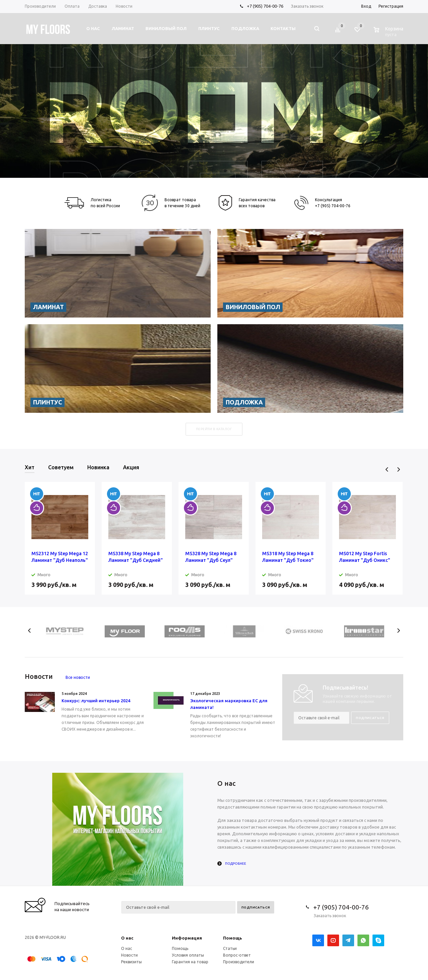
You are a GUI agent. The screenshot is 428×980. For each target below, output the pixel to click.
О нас (127, 938)
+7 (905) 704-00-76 (265, 6)
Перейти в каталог (214, 429)
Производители (239, 962)
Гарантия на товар (190, 962)
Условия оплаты (188, 955)
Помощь (233, 938)
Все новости (78, 677)
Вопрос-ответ (237, 955)
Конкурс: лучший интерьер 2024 (96, 701)
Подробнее (236, 864)
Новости (129, 955)
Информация (187, 938)
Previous (387, 469)
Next (398, 469)
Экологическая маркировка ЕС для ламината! (229, 704)
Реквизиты (131, 962)
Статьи (230, 948)
